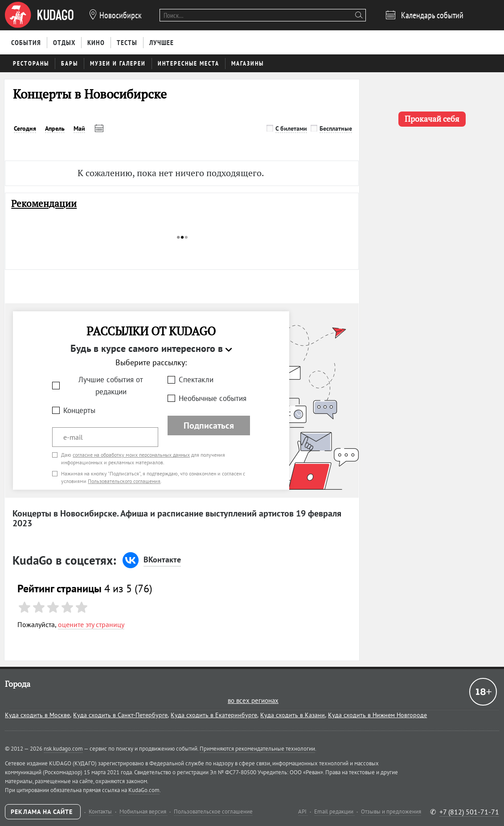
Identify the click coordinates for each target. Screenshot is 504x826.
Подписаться (209, 425)
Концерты (79, 410)
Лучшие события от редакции (111, 386)
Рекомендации (44, 204)
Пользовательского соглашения (124, 481)
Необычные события (213, 398)
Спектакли (196, 380)
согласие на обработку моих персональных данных (131, 455)
